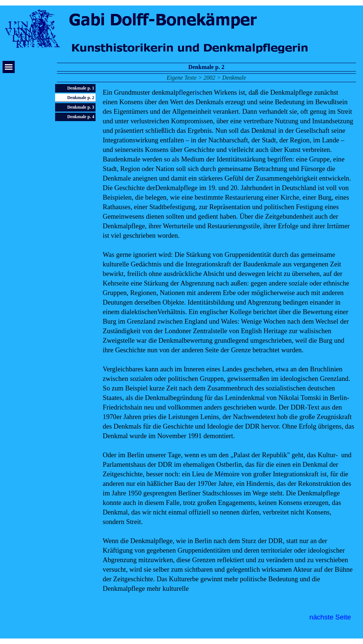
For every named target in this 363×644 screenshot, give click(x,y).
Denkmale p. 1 (81, 88)
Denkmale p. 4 (81, 117)
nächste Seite (330, 617)
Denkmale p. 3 (81, 107)
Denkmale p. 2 (81, 98)
